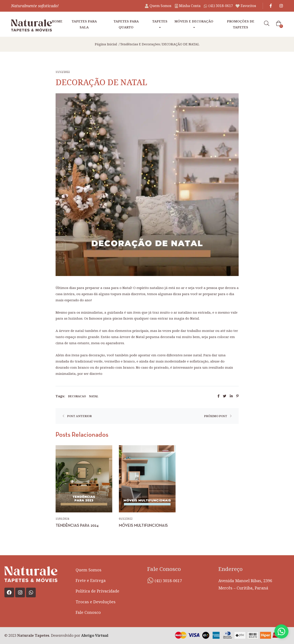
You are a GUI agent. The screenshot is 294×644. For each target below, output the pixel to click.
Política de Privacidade (97, 591)
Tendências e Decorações (140, 44)
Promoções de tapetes (241, 24)
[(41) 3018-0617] (150, 580)
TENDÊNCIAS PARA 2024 (77, 526)
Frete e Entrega (91, 580)
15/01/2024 (62, 519)
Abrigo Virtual (95, 635)
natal (94, 396)
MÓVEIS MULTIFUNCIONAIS (143, 526)
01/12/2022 (126, 519)
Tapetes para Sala (84, 24)
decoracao (77, 396)
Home (57, 21)
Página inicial (106, 44)
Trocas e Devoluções (96, 602)
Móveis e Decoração (194, 23)
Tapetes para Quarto (126, 24)
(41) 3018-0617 (168, 581)
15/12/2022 (63, 72)
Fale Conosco (88, 612)
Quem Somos (89, 570)
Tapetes (160, 23)
